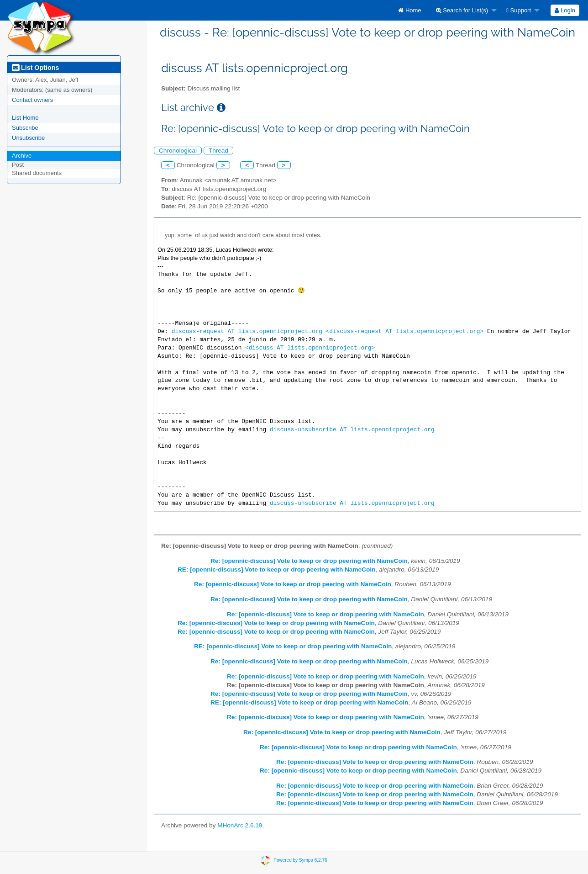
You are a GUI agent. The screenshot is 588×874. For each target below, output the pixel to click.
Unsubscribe (28, 138)
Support (519, 10)
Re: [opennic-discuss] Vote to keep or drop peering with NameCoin (309, 561)
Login (565, 10)
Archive (22, 156)
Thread (218, 151)
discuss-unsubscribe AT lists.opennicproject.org (352, 429)
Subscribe (25, 128)
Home (409, 10)
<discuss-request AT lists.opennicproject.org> (405, 331)
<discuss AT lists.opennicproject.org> (310, 348)
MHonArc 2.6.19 (240, 825)
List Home (25, 118)
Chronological (178, 151)
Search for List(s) (462, 10)
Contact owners (32, 100)
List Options (35, 68)
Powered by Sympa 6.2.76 (300, 860)
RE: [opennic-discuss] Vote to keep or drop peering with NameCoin (276, 569)
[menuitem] (409, 10)
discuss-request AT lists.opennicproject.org (247, 331)
